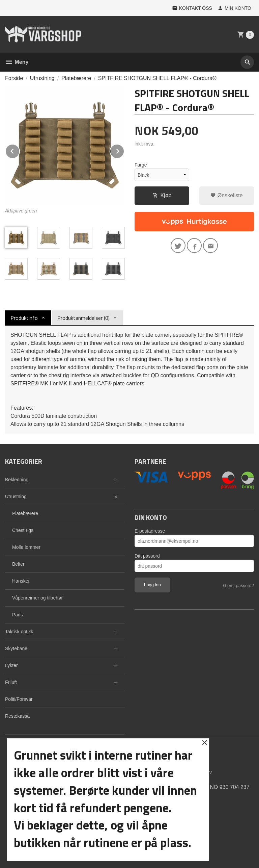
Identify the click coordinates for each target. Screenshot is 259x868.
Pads (18, 615)
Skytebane (16, 648)
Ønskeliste (226, 195)
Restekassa (17, 716)
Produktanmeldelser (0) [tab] (83, 318)
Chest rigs (23, 530)
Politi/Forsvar (19, 699)
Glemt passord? (238, 585)
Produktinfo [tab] (24, 318)
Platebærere (25, 513)
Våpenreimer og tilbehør (37, 598)
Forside (14, 78)
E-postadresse (150, 531)
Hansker (21, 581)
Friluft (11, 682)
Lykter (11, 665)
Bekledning (17, 480)
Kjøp (162, 195)
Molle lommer (26, 547)
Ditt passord (147, 556)
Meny (17, 62)
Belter (18, 564)
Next (124, 150)
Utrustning (16, 496)
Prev (20, 150)
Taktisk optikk (19, 632)
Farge (141, 165)
